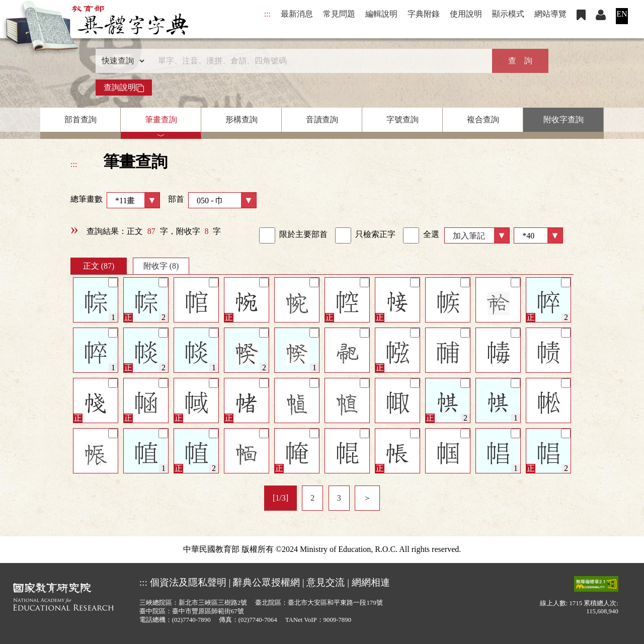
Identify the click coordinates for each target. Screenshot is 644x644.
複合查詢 (483, 119)
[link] (267, 235)
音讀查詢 (322, 119)
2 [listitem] (312, 498)
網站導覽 (550, 14)
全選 (421, 235)
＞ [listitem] (367, 498)
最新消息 (297, 14)
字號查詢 (403, 119)
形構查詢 (242, 119)
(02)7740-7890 (191, 620)
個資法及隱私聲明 (188, 582)
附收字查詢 (563, 119)
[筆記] (113, 283)
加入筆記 (469, 236)
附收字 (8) (161, 266)
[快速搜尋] (318, 61)
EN (622, 14)
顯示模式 (508, 14)
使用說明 (466, 14)
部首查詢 (80, 119)
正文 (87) (99, 266)
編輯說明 (381, 14)
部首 (212, 200)
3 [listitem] (339, 498)
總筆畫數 (115, 200)
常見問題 (339, 14)
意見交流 (326, 582)
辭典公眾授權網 (266, 582)
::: (267, 14)
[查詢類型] (121, 61)
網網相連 (371, 582)
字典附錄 (424, 14)
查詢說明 (124, 88)
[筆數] (538, 235)
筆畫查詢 (161, 119)
